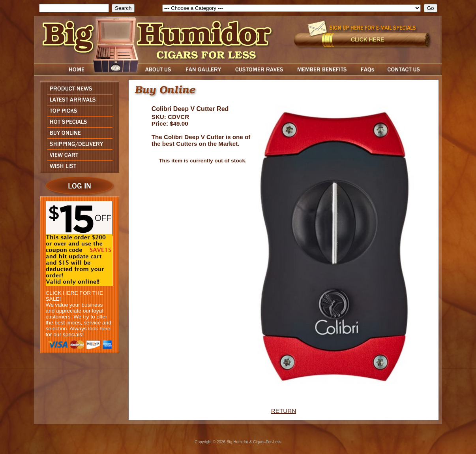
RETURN (284, 411)
